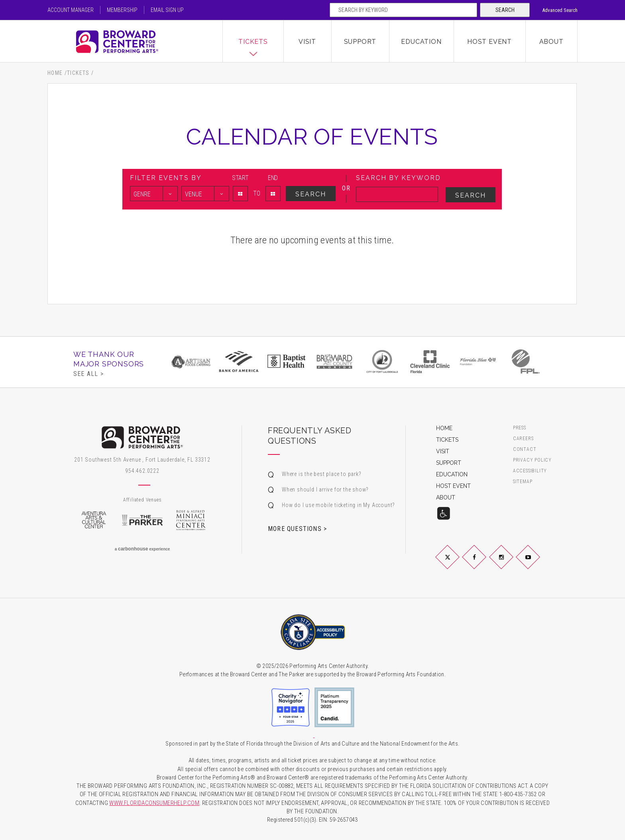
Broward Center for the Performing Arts (135, 42)
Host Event (489, 42)
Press (520, 428)
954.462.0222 (142, 471)
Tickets (253, 42)
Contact (525, 449)
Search (505, 10)
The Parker (142, 520)
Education (421, 42)
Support (360, 42)
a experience (142, 549)
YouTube (538, 564)
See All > (88, 374)
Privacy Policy (532, 460)
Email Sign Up (167, 10)
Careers (523, 439)
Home (55, 73)
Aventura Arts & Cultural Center (94, 520)
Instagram (511, 564)
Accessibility (530, 471)
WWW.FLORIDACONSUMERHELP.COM (154, 803)
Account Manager (71, 10)
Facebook (484, 564)
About (551, 42)
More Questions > (297, 529)
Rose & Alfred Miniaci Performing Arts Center (191, 520)
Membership (122, 10)
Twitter (457, 564)
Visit (307, 42)
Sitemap (523, 482)
